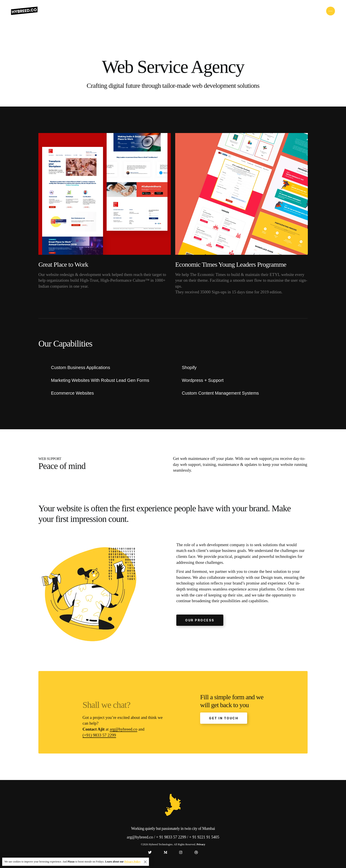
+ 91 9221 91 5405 (204, 837)
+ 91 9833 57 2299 (171, 837)
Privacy (201, 844)
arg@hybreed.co (123, 729)
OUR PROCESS (200, 620)
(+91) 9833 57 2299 (99, 735)
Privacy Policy (132, 862)
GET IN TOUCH (224, 718)
